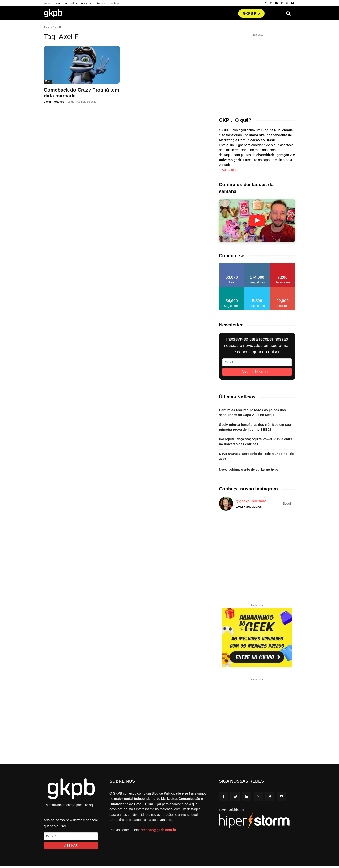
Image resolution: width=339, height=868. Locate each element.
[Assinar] (71, 846)
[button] (288, 13)
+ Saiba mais (228, 170)
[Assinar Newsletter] (257, 372)
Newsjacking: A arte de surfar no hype (249, 470)
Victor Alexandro (54, 102)
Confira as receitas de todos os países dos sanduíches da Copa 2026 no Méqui (252, 412)
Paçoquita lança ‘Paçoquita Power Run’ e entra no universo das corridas (256, 442)
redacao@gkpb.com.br (158, 830)
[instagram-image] (231, 527)
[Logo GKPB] (53, 14)
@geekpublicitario (251, 501)
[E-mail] (257, 362)
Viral (48, 82)
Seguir (287, 504)
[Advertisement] (260, 72)
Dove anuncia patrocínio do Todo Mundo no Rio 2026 (256, 456)
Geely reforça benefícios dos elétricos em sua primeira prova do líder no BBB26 (255, 427)
